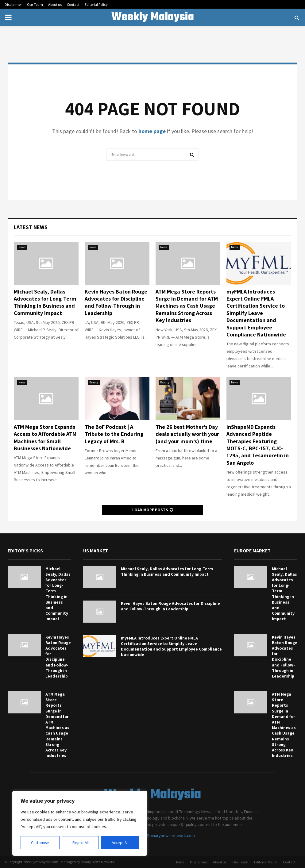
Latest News (31, 227)
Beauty (94, 382)
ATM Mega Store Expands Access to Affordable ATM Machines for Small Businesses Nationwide (45, 438)
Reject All (80, 843)
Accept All (120, 843)
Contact (73, 4)
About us (55, 4)
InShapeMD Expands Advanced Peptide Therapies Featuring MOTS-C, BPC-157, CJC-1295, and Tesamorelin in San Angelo (258, 445)
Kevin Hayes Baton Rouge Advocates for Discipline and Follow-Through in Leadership (116, 302)
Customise (40, 843)
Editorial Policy (96, 4)
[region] (80, 824)
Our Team (35, 4)
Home (179, 862)
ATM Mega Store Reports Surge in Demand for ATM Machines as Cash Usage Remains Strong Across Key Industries (187, 306)
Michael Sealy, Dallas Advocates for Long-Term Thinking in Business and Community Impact (45, 302)
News (22, 247)
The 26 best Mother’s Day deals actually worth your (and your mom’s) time (187, 434)
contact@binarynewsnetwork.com (163, 835)
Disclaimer (13, 4)
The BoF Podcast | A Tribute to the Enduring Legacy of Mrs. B (114, 434)
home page (152, 131)
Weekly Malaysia (153, 17)
